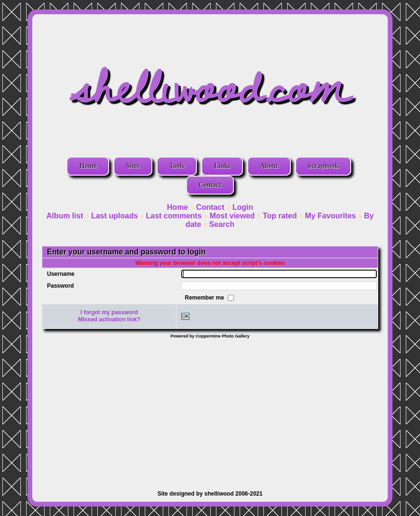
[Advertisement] (210, 410)
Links (222, 166)
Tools (177, 166)
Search (222, 224)
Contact (210, 185)
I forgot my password (109, 312)
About (269, 166)
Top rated (280, 216)
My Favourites (330, 216)
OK (185, 316)
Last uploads (115, 216)
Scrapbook (323, 166)
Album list (65, 216)
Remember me (205, 297)
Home (88, 166)
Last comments (173, 216)
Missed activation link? (109, 319)
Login (243, 207)
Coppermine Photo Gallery (223, 336)
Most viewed (232, 216)
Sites (133, 166)
